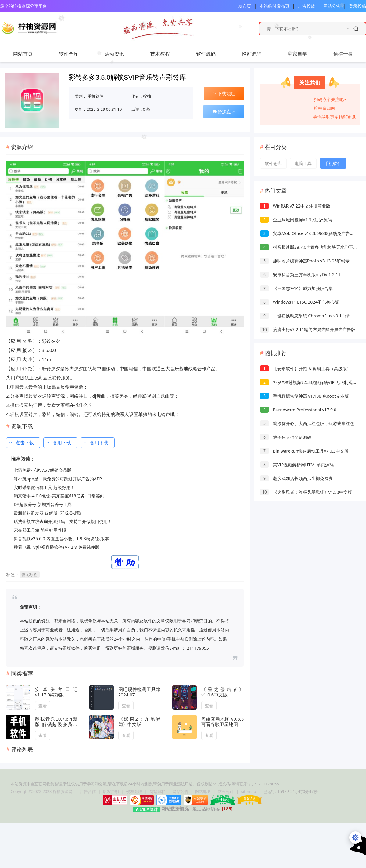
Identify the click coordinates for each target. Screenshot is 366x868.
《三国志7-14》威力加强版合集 (296, 288)
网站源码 (258, 54)
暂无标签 (29, 574)
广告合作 (88, 791)
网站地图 (203, 791)
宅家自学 (297, 54)
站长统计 (226, 791)
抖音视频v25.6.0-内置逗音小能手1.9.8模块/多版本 (61, 539)
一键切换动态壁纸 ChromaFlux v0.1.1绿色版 (309, 316)
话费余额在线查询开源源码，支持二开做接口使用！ (63, 521)
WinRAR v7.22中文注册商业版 (295, 206)
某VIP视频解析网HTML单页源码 (297, 465)
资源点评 (224, 111)
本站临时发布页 (274, 6)
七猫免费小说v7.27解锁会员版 (43, 470)
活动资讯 (120, 54)
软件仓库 (75, 54)
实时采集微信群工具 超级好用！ (44, 487)
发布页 (245, 6)
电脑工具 (303, 163)
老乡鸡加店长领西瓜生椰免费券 (296, 478)
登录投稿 (357, 6)
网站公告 (332, 6)
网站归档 (157, 791)
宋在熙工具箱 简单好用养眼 (40, 530)
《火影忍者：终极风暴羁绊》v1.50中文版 (306, 492)
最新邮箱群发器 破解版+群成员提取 (48, 513)
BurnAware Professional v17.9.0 (298, 410)
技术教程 (166, 54)
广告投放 (307, 6)
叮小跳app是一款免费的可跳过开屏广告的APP (58, 479)
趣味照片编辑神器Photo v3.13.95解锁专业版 (309, 261)
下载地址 (224, 93)
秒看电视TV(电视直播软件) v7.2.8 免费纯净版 (57, 547)
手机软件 (95, 96)
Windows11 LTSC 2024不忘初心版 (299, 302)
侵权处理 (135, 791)
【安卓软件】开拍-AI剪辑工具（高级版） (305, 369)
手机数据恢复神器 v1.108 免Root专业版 (304, 396)
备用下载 (58, 443)
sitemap (248, 791)
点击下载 (21, 443)
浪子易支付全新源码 (286, 437)
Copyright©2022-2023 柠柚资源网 (42, 791)
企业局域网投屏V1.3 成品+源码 (296, 220)
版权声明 (111, 791)
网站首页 (23, 54)
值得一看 (349, 54)
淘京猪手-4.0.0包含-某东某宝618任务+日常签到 (59, 496)
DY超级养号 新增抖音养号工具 (43, 504)
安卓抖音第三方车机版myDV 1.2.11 (300, 275)
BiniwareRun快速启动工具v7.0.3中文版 (304, 451)
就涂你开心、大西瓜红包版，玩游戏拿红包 (307, 423)
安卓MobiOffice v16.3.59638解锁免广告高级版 (311, 233)
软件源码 (212, 54)
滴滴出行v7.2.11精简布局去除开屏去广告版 (308, 329)
